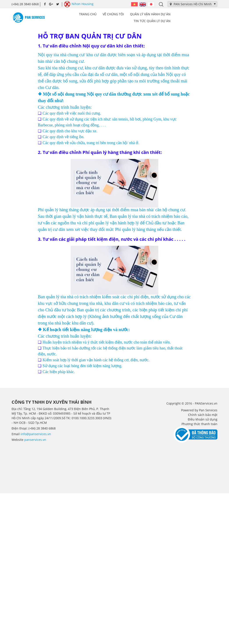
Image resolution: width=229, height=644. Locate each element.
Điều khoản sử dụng (203, 419)
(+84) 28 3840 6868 (25, 4)
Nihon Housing (79, 4)
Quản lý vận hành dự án (150, 14)
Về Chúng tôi (113, 14)
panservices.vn (35, 440)
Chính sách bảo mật (203, 415)
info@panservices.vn (36, 434)
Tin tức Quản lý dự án (152, 21)
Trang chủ (88, 14)
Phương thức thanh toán (199, 424)
